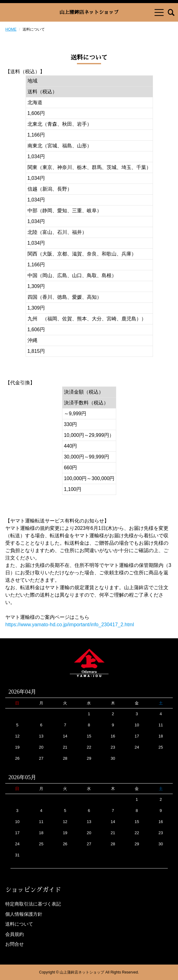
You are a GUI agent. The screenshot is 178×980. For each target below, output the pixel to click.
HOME (11, 29)
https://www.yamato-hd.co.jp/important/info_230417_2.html (70, 625)
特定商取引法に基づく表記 (33, 904)
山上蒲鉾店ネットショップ (89, 12)
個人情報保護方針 (24, 914)
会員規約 (15, 934)
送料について (19, 924)
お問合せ (15, 944)
